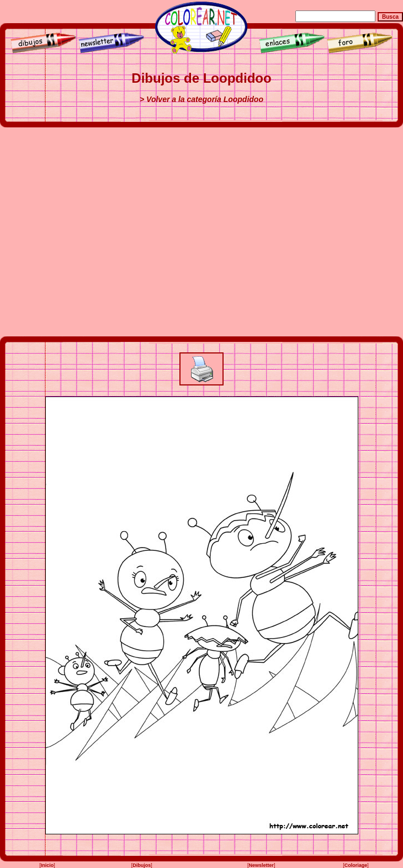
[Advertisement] (104, 232)
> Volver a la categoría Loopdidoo (201, 99)
